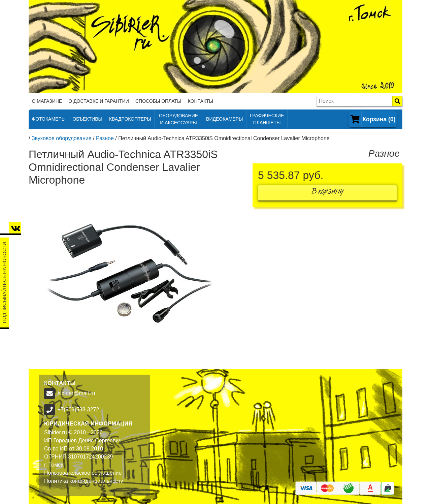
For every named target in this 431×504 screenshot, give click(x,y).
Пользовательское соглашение (83, 473)
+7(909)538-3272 (78, 409)
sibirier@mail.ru (76, 393)
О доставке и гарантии (98, 101)
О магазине (47, 101)
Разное (105, 138)
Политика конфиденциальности (84, 481)
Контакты (201, 101)
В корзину (328, 193)
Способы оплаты (158, 101)
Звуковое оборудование (62, 138)
